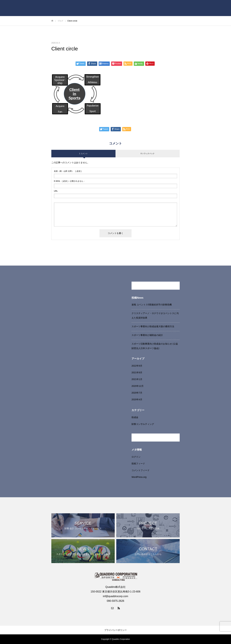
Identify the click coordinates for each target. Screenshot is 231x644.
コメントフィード (141, 470)
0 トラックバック (148, 153)
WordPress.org (139, 477)
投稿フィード (138, 464)
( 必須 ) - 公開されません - (69, 181)
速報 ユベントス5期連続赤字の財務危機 (152, 305)
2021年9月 (137, 372)
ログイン (136, 457)
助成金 (135, 417)
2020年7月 (137, 393)
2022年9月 (137, 366)
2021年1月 (137, 379)
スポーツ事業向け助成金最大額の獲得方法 (153, 326)
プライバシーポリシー (116, 630)
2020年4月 (137, 399)
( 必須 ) (68, 171)
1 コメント (83, 153)
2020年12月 (138, 386)
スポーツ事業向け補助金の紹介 (147, 335)
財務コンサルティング (143, 424)
